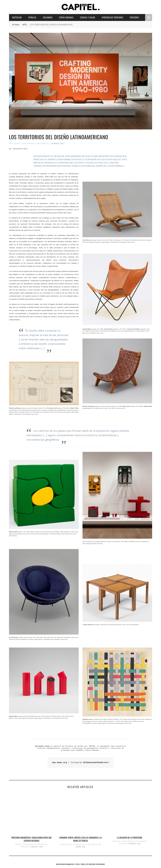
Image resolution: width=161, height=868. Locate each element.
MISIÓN (69, 844)
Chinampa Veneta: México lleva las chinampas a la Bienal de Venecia (81, 839)
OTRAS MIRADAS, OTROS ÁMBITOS (35, 144)
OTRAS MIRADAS (66, 17)
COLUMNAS (48, 17)
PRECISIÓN (24, 847)
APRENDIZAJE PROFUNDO (113, 17)
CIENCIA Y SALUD (88, 17)
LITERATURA (116, 841)
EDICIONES (134, 17)
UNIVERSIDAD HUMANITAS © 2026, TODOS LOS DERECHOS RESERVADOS (80, 864)
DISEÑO (17, 144)
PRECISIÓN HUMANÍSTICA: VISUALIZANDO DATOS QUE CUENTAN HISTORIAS (32, 839)
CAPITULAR (17, 17)
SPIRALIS (32, 17)
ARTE (11, 144)
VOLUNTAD (122, 844)
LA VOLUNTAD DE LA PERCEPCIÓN (129, 838)
